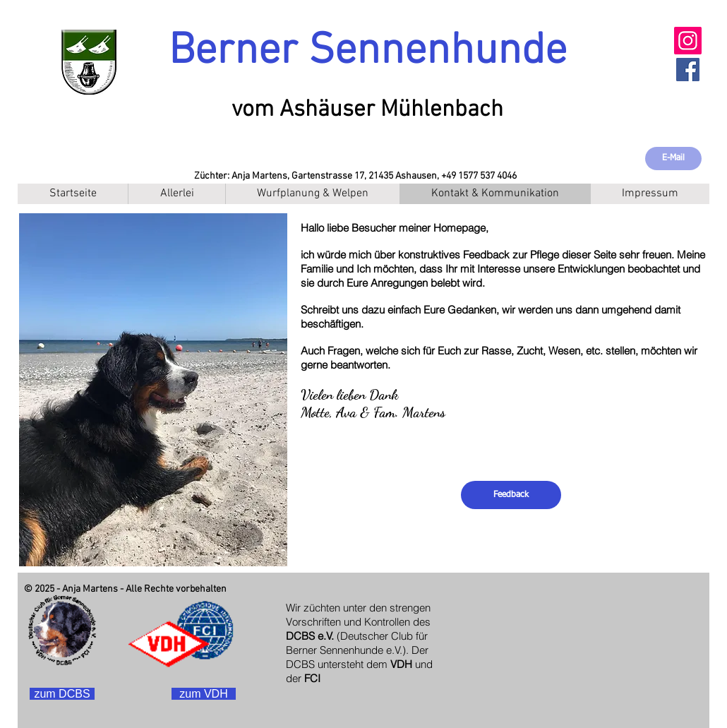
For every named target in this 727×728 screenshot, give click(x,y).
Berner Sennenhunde (368, 52)
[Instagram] (688, 41)
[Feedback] (511, 495)
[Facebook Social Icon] (688, 70)
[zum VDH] (204, 694)
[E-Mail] (673, 159)
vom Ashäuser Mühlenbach (367, 110)
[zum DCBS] (62, 694)
